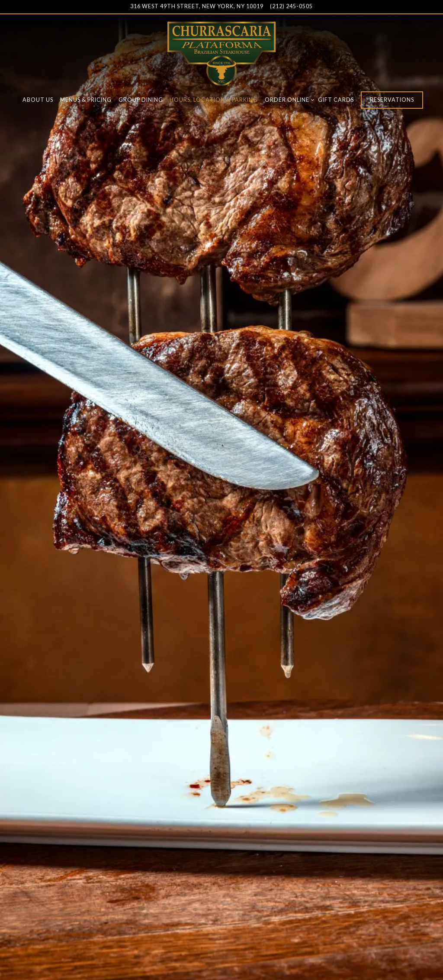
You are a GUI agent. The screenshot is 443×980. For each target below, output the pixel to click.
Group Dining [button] (141, 100)
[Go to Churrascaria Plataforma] (197, 7)
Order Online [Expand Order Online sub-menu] (288, 99)
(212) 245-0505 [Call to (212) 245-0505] (291, 6)
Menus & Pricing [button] (86, 100)
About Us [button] (38, 100)
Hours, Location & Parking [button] (214, 100)
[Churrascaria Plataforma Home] (221, 53)
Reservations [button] (392, 100)
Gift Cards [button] (336, 100)
